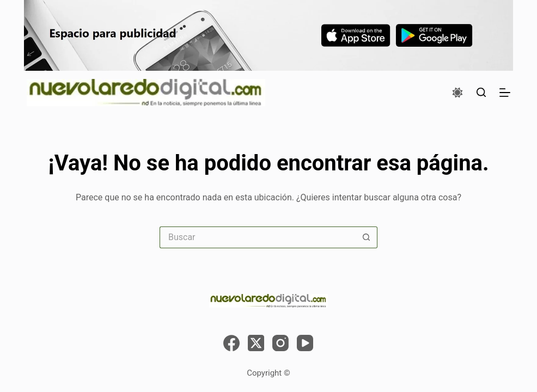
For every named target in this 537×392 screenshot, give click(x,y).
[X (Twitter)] (256, 343)
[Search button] (367, 237)
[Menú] (505, 93)
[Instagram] (280, 343)
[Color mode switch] (457, 93)
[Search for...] (258, 237)
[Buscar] (481, 92)
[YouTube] (305, 343)
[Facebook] (231, 343)
